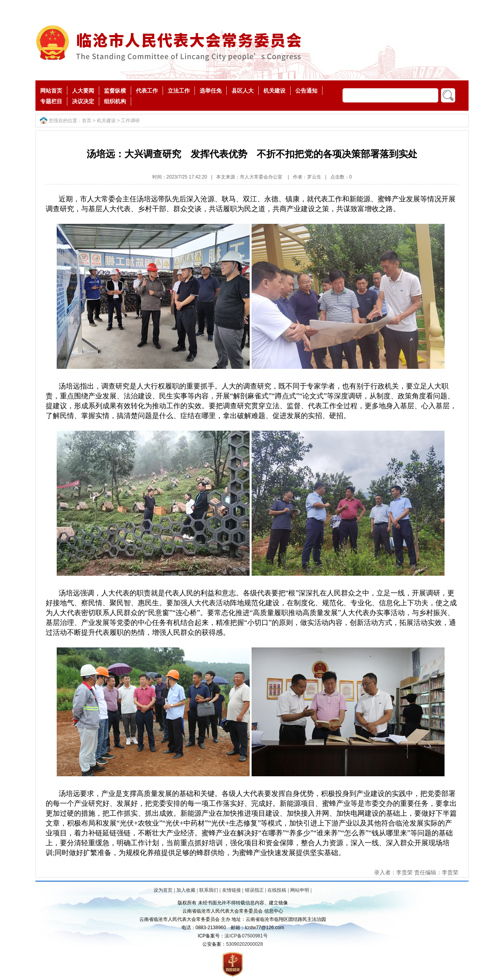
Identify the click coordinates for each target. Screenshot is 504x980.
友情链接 (232, 890)
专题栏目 (51, 101)
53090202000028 (244, 944)
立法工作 (179, 91)
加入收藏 (186, 890)
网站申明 (300, 890)
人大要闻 (83, 91)
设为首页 (163, 890)
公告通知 (306, 91)
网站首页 (51, 91)
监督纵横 (115, 91)
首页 (87, 121)
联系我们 (209, 890)
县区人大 (243, 91)
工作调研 (130, 121)
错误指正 (254, 890)
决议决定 (83, 101)
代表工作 (147, 91)
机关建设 (274, 91)
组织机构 (115, 101)
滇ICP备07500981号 (246, 936)
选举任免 (211, 91)
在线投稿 (277, 890)
